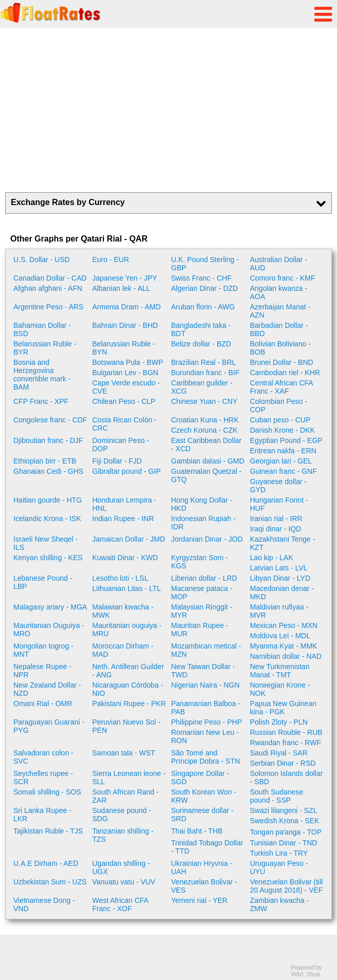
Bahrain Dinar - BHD (125, 325)
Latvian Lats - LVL (279, 568)
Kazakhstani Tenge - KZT (283, 543)
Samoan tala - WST (123, 753)
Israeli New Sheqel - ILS (46, 543)
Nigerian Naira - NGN (206, 685)
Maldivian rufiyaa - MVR (279, 611)
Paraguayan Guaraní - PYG (49, 726)
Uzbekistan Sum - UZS (50, 882)
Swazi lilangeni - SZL (284, 810)
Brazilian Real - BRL (204, 362)
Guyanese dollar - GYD (279, 486)
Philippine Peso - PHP (207, 722)
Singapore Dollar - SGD (200, 778)
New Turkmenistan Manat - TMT (280, 671)
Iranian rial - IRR (276, 519)
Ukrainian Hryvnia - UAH (202, 867)
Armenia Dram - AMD (126, 307)
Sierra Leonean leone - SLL (129, 778)
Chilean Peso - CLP (124, 401)
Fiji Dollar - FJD (117, 461)
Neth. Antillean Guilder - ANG (128, 671)
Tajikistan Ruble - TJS (48, 831)
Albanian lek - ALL (121, 288)
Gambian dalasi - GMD (208, 461)
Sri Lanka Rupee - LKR (42, 815)
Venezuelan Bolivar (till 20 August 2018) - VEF (287, 886)
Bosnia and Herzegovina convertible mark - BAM (42, 375)
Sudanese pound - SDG (121, 815)
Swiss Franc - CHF (201, 278)
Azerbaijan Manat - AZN (280, 311)
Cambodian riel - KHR (285, 373)
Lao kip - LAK (272, 558)
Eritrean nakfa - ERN (283, 451)
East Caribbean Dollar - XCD (207, 445)
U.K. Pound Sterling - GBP (205, 264)
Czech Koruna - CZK (205, 430)
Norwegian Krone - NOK (280, 689)
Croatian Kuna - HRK (205, 420)
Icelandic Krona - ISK (47, 519)
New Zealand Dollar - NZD (47, 689)
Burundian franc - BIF (206, 373)
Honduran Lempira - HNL (124, 504)
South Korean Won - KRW (204, 796)
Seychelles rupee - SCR (43, 778)
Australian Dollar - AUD (279, 264)
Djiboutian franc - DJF (48, 440)
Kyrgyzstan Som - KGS (200, 562)
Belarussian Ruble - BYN (123, 348)
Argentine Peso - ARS (48, 307)
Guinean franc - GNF (283, 471)
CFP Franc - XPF (41, 401)
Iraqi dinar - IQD (276, 529)
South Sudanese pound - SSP (277, 796)
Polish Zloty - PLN (279, 722)
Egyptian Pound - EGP (286, 440)
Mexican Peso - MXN (284, 625)
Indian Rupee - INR (123, 519)
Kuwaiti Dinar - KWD (125, 558)
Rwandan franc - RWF (286, 743)
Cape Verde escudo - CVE (126, 387)
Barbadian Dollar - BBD (279, 329)
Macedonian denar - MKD (282, 593)
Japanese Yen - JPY (125, 278)
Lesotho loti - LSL (120, 578)
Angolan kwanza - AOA (279, 292)
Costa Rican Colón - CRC (124, 424)
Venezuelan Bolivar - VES (204, 886)
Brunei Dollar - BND (282, 362)
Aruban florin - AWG (203, 307)
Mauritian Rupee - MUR (200, 630)
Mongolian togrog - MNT (43, 650)
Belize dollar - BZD (201, 344)
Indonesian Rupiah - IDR (203, 523)
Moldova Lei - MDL (280, 636)
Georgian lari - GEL (281, 461)
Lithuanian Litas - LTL (127, 588)
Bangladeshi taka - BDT (201, 329)
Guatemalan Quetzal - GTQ (207, 475)
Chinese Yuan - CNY (205, 401)
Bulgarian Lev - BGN (125, 373)
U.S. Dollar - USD (42, 260)
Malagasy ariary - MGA (50, 607)
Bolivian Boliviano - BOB (280, 348)
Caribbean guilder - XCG (202, 387)
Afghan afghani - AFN (48, 288)
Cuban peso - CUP (280, 420)
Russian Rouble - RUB (286, 732)
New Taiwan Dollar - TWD (203, 671)
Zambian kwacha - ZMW (279, 904)
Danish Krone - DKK (282, 430)
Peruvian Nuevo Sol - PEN (126, 726)
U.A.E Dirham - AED (46, 863)
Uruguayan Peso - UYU (279, 867)
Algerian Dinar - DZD (205, 288)
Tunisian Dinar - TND (284, 843)
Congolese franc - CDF (50, 420)
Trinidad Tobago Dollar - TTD (207, 847)
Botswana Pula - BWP (128, 362)
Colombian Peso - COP (279, 405)
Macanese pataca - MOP (202, 593)
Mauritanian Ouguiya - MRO (49, 630)
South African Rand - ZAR (125, 796)
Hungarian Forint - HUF (279, 504)
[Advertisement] (168, 110)
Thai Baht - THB (197, 831)
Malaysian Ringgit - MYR (202, 611)
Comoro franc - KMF (283, 278)
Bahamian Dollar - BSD (42, 329)
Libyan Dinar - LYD (280, 578)
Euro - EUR (111, 260)
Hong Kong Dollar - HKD (202, 504)
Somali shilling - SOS (47, 792)
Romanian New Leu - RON (205, 736)
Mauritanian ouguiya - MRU (127, 630)
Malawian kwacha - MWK (123, 611)
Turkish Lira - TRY (279, 853)
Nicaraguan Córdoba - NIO (128, 689)
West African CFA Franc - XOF (120, 904)
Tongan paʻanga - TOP (286, 832)
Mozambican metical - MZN (206, 650)
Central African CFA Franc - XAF (281, 387)
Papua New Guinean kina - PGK (283, 708)
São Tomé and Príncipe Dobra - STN (206, 757)
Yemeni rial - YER (200, 900)
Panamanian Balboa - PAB (206, 708)
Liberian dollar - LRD (204, 578)
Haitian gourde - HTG (48, 500)
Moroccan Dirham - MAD (123, 650)
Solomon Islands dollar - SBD (287, 778)
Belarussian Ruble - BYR (45, 348)
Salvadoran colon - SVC (43, 757)
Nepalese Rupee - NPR (42, 671)
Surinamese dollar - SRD (202, 815)
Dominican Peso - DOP (121, 445)
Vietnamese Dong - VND (44, 904)
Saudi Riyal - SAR (279, 753)
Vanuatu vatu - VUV (124, 882)
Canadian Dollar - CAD (50, 278)
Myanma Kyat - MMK (284, 646)
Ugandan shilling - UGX (121, 867)
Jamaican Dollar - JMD (129, 539)
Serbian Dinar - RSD (283, 763)
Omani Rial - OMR (43, 704)
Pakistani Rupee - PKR (129, 704)
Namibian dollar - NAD (286, 656)
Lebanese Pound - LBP (43, 582)
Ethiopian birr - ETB (45, 461)
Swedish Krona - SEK (285, 821)
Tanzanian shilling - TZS (123, 835)
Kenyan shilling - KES (48, 558)
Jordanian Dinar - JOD (207, 539)
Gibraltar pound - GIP (126, 471)
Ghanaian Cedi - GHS (48, 471)
